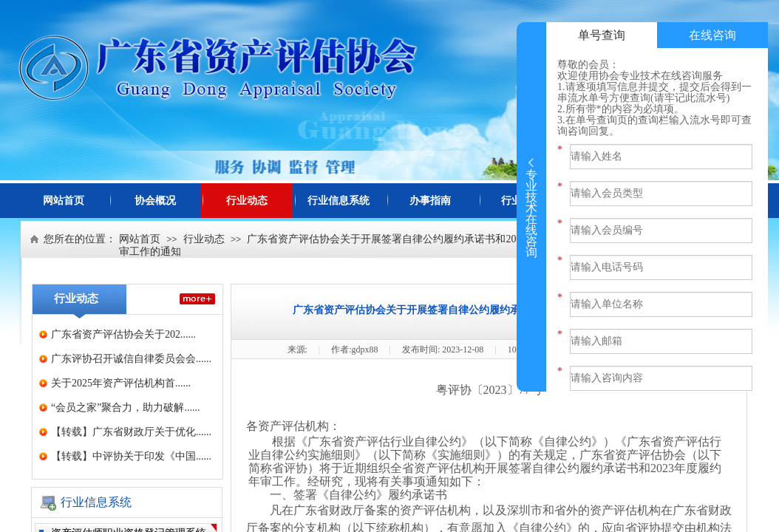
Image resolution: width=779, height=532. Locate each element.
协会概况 (155, 201)
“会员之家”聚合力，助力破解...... (125, 407)
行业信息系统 (339, 201)
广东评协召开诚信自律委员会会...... (131, 359)
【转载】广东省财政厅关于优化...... (131, 432)
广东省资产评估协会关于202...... (123, 334)
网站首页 (64, 201)
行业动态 (247, 201)
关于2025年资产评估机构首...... (121, 383)
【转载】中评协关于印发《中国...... (131, 456)
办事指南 (430, 201)
